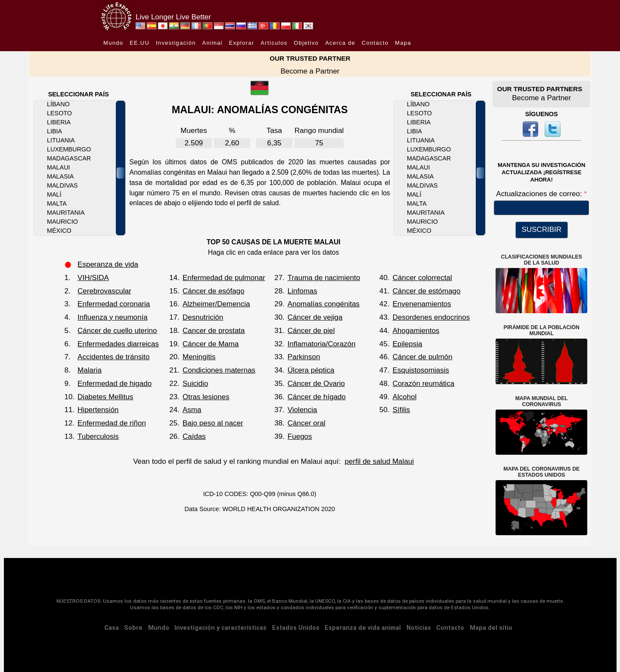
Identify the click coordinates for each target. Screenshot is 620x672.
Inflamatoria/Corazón (322, 344)
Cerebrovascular (104, 291)
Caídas (194, 436)
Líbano (58, 104)
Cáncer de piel (311, 331)
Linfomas (302, 291)
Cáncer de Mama (211, 344)
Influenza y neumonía (113, 317)
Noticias (419, 628)
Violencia (302, 410)
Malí (54, 194)
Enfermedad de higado (115, 384)
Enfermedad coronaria (114, 304)
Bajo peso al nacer (213, 423)
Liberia (59, 122)
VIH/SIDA (93, 278)
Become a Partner (310, 71)
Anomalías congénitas (324, 304)
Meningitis (199, 357)
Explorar (242, 43)
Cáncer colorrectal (422, 278)
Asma (192, 410)
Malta (57, 203)
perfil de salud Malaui (380, 461)
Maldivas (62, 185)
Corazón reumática (424, 384)
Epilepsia (408, 344)
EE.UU (139, 43)
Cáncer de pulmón (423, 357)
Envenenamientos (422, 304)
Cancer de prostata (214, 331)
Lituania (61, 140)
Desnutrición (203, 317)
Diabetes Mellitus (105, 397)
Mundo (113, 43)
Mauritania (66, 213)
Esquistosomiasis (421, 370)
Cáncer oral (307, 423)
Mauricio (62, 222)
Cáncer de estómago (427, 291)
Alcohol (405, 397)
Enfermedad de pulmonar (224, 278)
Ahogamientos (416, 331)
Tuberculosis (98, 436)
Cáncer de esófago (214, 291)
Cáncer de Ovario (316, 384)
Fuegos (300, 436)
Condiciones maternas (219, 370)
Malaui (59, 167)
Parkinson (304, 357)
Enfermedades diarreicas (118, 344)
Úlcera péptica (311, 370)
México (59, 231)
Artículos (274, 43)
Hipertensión (98, 410)
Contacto (375, 43)
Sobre (133, 628)
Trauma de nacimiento (324, 278)
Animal (212, 43)
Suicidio (195, 384)
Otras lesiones (206, 397)
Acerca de (340, 43)
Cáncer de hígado (317, 397)
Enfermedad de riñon (112, 423)
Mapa (403, 43)
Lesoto (59, 113)
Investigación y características (220, 628)
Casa (112, 628)
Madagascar (69, 158)
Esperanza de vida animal (363, 628)
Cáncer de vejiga (315, 317)
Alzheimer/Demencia (216, 304)
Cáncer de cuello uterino (117, 331)
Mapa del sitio (491, 628)
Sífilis (401, 410)
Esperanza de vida (108, 264)
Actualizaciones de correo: (540, 194)
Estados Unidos (296, 628)
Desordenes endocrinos (431, 317)
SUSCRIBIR (541, 230)
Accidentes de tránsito (113, 357)
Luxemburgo (69, 149)
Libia (54, 131)
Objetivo (306, 43)
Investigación (176, 43)
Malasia (60, 176)
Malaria (90, 370)
